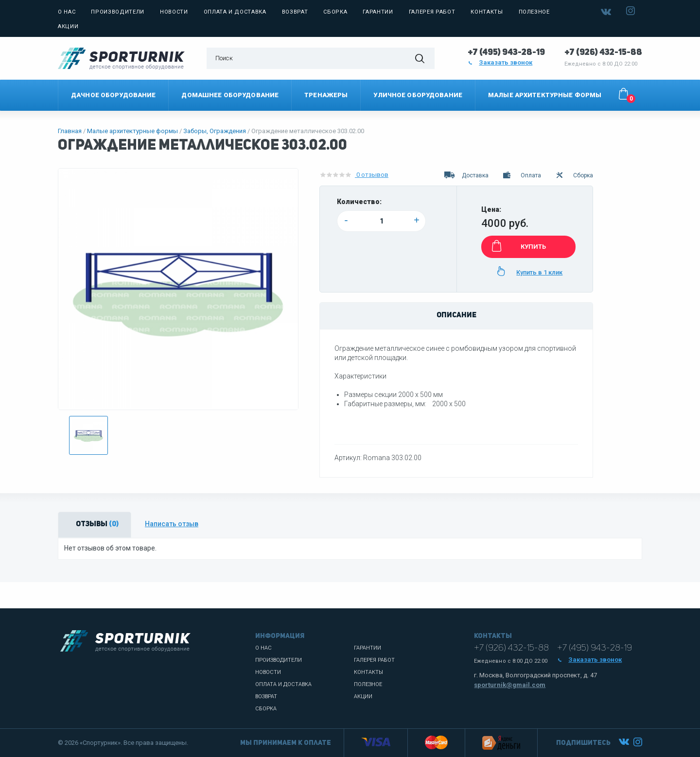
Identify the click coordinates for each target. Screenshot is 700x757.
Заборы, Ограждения (215, 131)
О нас (67, 12)
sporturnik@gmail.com (510, 685)
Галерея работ (432, 12)
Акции (68, 26)
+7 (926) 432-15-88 (603, 52)
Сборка (335, 12)
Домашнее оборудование (230, 95)
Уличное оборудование (418, 95)
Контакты (487, 12)
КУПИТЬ (517, 246)
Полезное (534, 12)
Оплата (521, 175)
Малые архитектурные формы (545, 95)
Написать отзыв (172, 524)
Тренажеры (326, 95)
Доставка (466, 175)
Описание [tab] (456, 316)
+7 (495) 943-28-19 (506, 52)
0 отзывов (354, 175)
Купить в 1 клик (528, 271)
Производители (118, 12)
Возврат (295, 12)
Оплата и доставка (235, 12)
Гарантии (378, 12)
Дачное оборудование (113, 95)
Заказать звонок (500, 62)
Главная (70, 131)
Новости (174, 12)
